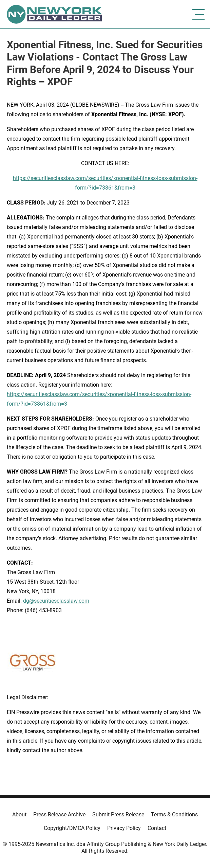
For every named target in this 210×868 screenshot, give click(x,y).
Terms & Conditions (174, 814)
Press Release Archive (59, 814)
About (19, 814)
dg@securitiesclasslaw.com (56, 601)
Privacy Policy (124, 828)
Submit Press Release (118, 814)
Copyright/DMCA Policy (72, 828)
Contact (157, 828)
